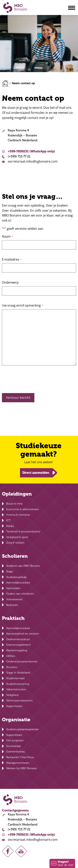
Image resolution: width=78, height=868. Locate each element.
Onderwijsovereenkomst (22, 662)
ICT (8, 520)
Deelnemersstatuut (18, 639)
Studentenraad (15, 678)
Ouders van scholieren (20, 594)
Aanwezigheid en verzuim (23, 634)
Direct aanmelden (36, 473)
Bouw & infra (14, 504)
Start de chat (65, 863)
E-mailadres (12, 259)
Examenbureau (16, 752)
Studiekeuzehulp (16, 577)
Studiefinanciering (18, 684)
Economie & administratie (23, 509)
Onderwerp (10, 282)
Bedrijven (12, 605)
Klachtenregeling (17, 650)
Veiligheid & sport (17, 537)
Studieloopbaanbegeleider (23, 729)
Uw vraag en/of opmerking (23, 305)
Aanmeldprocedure (18, 583)
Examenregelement (19, 645)
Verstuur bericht (18, 398)
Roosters (12, 667)
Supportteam (14, 706)
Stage (10, 571)
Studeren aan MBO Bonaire (23, 566)
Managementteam (18, 763)
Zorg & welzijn (15, 543)
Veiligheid (12, 695)
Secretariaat (13, 746)
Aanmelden (13, 588)
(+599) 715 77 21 (19, 156)
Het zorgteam (15, 740)
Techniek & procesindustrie (23, 532)
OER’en (11, 656)
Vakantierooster (16, 689)
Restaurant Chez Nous (20, 757)
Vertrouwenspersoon (19, 700)
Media (10, 526)
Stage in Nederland (18, 673)
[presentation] (31, 381)
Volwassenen (14, 599)
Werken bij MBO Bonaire (22, 768)
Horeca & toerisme (18, 515)
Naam (8, 236)
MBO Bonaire (15, 8)
